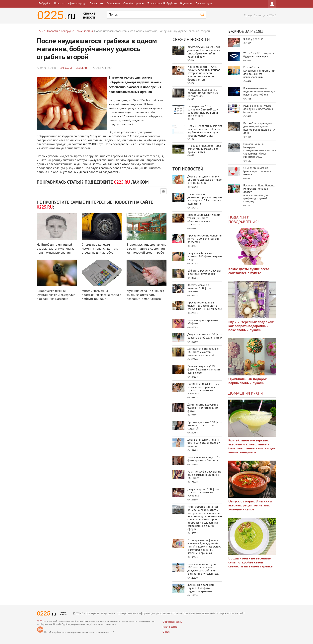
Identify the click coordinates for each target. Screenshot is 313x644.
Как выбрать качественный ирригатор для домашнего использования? (259, 72)
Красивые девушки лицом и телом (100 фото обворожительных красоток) (205, 220)
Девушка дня (204, 4)
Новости (59, 4)
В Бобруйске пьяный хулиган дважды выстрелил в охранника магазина (56, 295)
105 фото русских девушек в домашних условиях (204, 272)
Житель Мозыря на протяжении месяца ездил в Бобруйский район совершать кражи (101, 297)
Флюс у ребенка (253, 39)
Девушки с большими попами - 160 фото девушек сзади (205, 257)
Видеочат (186, 4)
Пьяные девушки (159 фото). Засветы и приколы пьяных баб (204, 370)
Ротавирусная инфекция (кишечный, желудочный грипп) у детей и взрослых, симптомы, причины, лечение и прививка (204, 547)
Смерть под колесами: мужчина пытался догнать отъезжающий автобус (100, 249)
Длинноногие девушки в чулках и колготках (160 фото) (203, 408)
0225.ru (41, 622)
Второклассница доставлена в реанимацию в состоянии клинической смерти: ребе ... (146, 251)
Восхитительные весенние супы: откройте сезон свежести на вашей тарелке (250, 563)
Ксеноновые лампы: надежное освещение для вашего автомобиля (259, 92)
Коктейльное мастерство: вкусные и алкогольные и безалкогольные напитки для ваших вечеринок (252, 447)
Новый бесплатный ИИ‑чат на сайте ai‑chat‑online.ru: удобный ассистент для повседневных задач (205, 131)
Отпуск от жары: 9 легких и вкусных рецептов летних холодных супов (250, 506)
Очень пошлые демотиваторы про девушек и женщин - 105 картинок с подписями (205, 199)
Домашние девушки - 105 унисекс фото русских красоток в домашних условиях (203, 389)
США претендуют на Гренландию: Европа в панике (257, 171)
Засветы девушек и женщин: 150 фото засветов (199, 288)
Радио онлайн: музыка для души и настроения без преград (258, 109)
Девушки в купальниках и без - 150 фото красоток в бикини (204, 443)
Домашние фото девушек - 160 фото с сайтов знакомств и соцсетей (204, 352)
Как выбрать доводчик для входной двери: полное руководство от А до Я (259, 128)
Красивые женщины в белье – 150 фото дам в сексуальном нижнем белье (205, 306)
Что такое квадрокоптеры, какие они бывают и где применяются (204, 149)
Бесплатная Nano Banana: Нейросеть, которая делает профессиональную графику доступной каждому (259, 194)
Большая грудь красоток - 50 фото (204, 322)
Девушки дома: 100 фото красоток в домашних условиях (203, 493)
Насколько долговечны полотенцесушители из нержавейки (203, 93)
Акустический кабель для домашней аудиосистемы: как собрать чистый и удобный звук (204, 52)
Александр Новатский (74, 68)
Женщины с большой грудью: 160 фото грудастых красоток (201, 588)
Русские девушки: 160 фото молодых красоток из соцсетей (205, 426)
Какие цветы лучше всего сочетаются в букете (249, 271)
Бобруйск (45, 4)
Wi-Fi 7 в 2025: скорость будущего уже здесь (259, 55)
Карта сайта (170, 627)
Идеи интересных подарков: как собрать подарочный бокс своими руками (251, 326)
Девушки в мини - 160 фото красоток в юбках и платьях (205, 336)
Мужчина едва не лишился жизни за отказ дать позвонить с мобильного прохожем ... (145, 297)
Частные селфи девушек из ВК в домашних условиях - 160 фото (204, 475)
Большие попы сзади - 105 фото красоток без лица (204, 459)
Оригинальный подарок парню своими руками (248, 381)
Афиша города (77, 4)
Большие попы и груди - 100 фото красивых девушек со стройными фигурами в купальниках (203, 569)
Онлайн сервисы (134, 4)
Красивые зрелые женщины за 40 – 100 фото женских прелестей (205, 239)
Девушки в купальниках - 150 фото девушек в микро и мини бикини (205, 180)
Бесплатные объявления (105, 4)
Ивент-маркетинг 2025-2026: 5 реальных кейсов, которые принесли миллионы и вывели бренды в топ (204, 73)
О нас (166, 632)
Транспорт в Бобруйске (162, 4)
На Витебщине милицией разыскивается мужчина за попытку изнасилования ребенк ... (56, 251)
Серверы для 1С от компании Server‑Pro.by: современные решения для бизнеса (203, 111)
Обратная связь (172, 622)
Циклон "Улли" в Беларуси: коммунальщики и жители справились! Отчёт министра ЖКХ (260, 151)
